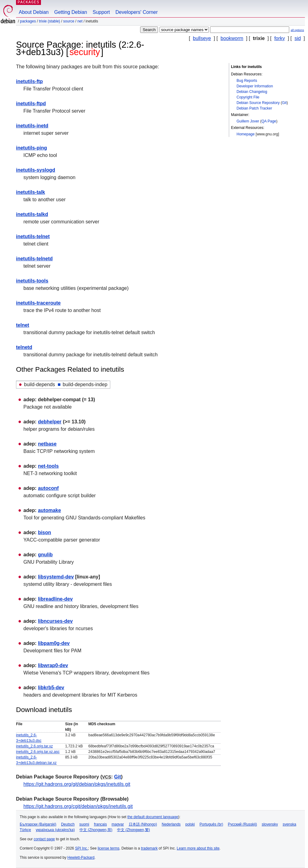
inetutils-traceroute (38, 303)
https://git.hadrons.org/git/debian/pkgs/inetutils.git (77, 784)
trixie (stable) (49, 21)
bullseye (202, 38)
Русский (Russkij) (243, 824)
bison (45, 532)
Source (69, 21)
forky (280, 38)
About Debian (34, 12)
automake (49, 510)
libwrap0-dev (53, 665)
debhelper (50, 422)
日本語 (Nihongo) (143, 824)
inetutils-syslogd (36, 170)
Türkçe (25, 830)
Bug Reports (247, 81)
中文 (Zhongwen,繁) (134, 830)
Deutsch (68, 824)
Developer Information (255, 86)
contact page (44, 839)
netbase (47, 444)
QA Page (269, 121)
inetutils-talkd (32, 214)
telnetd (24, 347)
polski (190, 824)
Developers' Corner (137, 12)
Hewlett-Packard (81, 858)
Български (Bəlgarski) (38, 824)
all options (297, 30)
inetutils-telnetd (34, 259)
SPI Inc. (82, 848)
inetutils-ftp (29, 81)
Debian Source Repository (258, 103)
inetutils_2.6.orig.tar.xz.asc (38, 752)
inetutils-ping (31, 148)
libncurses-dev (55, 621)
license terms (109, 848)
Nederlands (171, 824)
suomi (84, 824)
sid (298, 38)
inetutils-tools (32, 281)
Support (101, 12)
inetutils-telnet (33, 236)
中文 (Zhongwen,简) (96, 830)
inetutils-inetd (32, 126)
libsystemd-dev (56, 577)
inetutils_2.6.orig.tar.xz (34, 746)
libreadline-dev (55, 599)
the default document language (153, 817)
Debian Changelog (252, 92)
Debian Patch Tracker (254, 108)
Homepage (246, 134)
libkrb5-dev (51, 688)
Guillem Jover (248, 121)
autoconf (48, 488)
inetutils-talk (30, 192)
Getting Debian (71, 12)
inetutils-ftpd (31, 104)
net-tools (48, 466)
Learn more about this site (198, 848)
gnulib (45, 555)
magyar (118, 824)
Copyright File (248, 97)
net (80, 21)
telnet (23, 325)
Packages (28, 21)
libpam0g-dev (54, 643)
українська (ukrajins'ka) (55, 830)
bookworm (232, 38)
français (100, 824)
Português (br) (211, 824)
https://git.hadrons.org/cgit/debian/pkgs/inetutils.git (78, 806)
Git (284, 103)
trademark (149, 848)
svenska (290, 824)
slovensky (270, 824)
